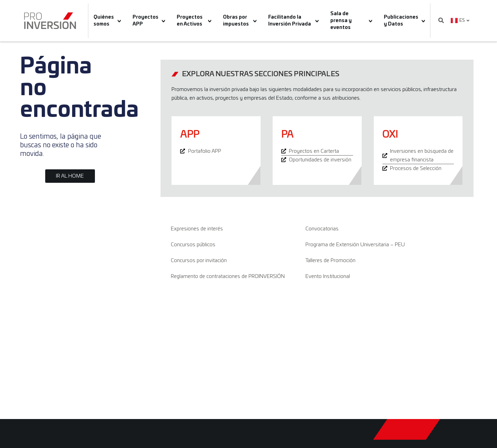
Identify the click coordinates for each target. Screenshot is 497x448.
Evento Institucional (328, 276)
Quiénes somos (107, 21)
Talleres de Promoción (330, 261)
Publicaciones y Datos (405, 21)
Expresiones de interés (197, 229)
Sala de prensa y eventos (351, 21)
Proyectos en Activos (194, 21)
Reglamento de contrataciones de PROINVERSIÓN (228, 276)
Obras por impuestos (240, 21)
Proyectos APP (149, 21)
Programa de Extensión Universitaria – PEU (355, 245)
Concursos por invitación (199, 261)
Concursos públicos (193, 245)
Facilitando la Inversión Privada (293, 21)
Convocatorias (322, 229)
